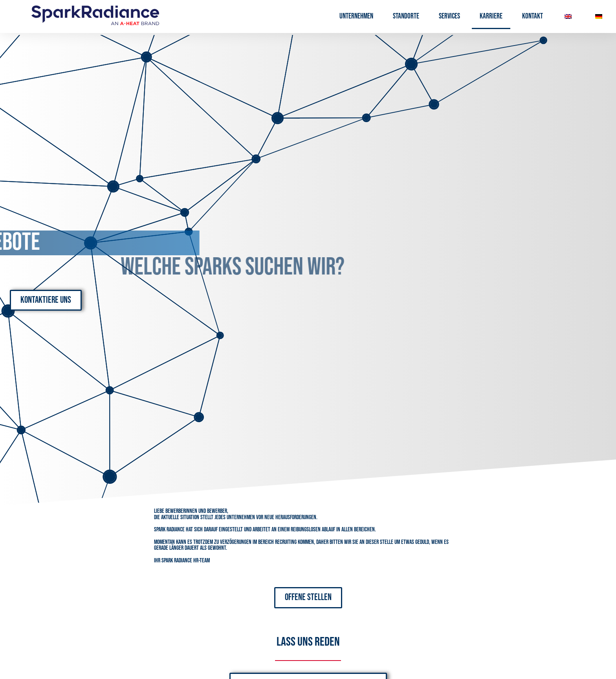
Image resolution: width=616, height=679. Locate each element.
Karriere (491, 16)
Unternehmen (356, 16)
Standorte (406, 16)
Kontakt (533, 16)
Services (449, 16)
